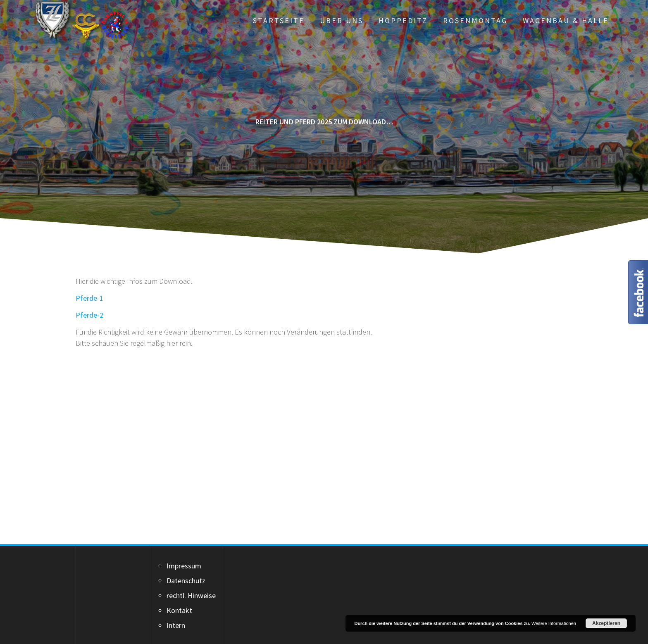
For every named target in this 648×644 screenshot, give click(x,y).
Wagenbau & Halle (566, 20)
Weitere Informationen (554, 623)
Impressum (184, 566)
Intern (176, 625)
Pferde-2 (89, 315)
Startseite (279, 20)
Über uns (342, 20)
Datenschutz (186, 581)
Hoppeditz (403, 20)
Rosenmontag (475, 20)
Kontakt (179, 610)
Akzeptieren (606, 623)
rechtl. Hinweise (191, 595)
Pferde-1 (89, 298)
